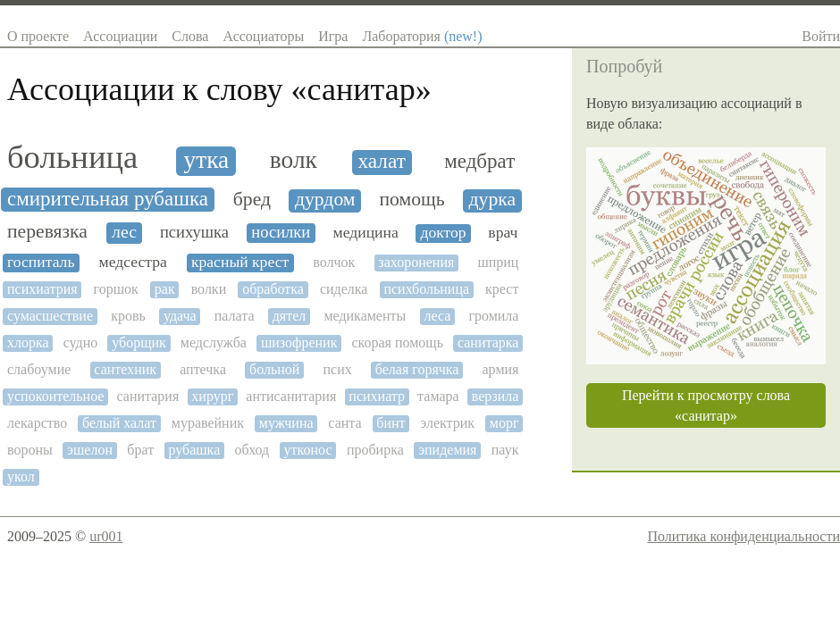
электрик (447, 423)
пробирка (375, 450)
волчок (334, 262)
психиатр (377, 396)
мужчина (286, 423)
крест (502, 289)
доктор (443, 233)
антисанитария (291, 396)
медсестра (133, 262)
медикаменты (365, 316)
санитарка (488, 342)
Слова (190, 36)
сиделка (344, 289)
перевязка (47, 232)
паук (505, 450)
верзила (496, 396)
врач (503, 233)
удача (180, 316)
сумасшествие (50, 316)
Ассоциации (120, 36)
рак (165, 289)
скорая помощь (397, 342)
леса (437, 316)
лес (124, 232)
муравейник (208, 423)
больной (274, 369)
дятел (290, 316)
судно (81, 342)
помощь (412, 200)
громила (493, 316)
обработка (273, 289)
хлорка (28, 342)
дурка (492, 200)
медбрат (479, 161)
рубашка (194, 450)
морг (504, 423)
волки (209, 289)
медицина (366, 233)
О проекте (38, 36)
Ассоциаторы (263, 36)
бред (252, 200)
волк (294, 160)
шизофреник (299, 342)
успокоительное (55, 396)
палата (235, 316)
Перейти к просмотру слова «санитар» (706, 405)
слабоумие (39, 369)
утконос (308, 450)
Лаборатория (422, 36)
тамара (438, 396)
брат (140, 450)
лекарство (37, 423)
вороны (30, 450)
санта (344, 423)
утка (207, 160)
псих (337, 369)
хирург (212, 396)
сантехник (125, 369)
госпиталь (41, 262)
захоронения (416, 262)
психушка (194, 232)
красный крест (240, 262)
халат (381, 161)
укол (21, 476)
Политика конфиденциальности (743, 536)
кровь (128, 316)
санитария (148, 396)
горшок (116, 289)
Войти (821, 36)
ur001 (106, 536)
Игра (333, 36)
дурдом (325, 200)
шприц (498, 262)
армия (501, 369)
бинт (391, 423)
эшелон (90, 450)
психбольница (426, 289)
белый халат (119, 423)
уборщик (139, 342)
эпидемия (447, 450)
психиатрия (42, 289)
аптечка (203, 369)
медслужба (214, 342)
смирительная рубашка (108, 199)
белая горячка (417, 369)
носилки (281, 232)
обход (252, 450)
